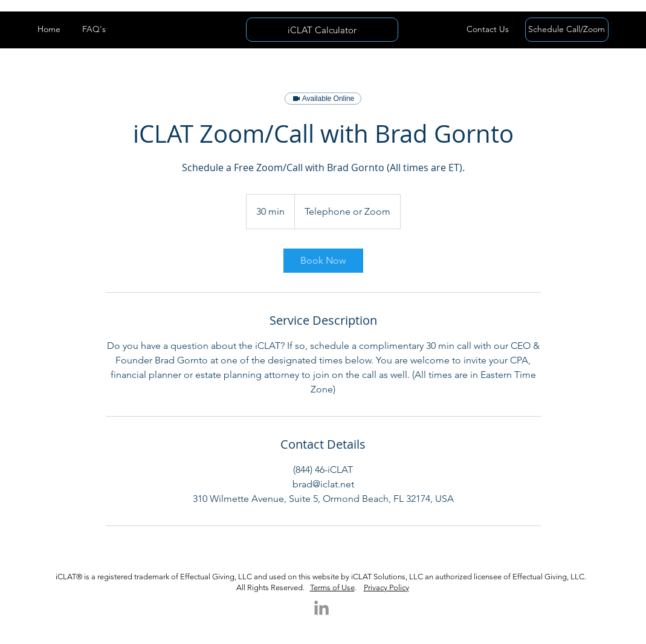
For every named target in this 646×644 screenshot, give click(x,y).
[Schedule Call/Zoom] (567, 30)
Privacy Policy (386, 587)
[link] (323, 261)
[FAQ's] (94, 30)
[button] (488, 30)
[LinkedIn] (321, 608)
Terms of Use (332, 587)
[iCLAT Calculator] (322, 30)
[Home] (49, 30)
